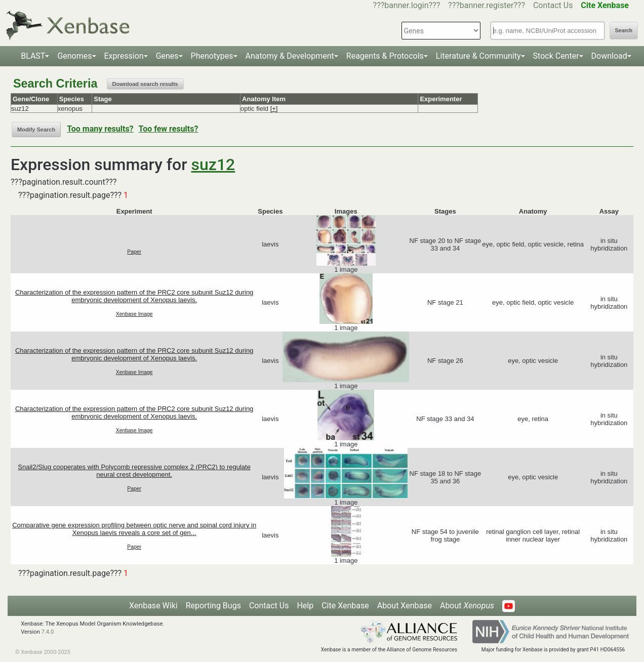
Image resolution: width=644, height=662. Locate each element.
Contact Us (553, 5)
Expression (124, 56)
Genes (167, 56)
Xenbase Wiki (153, 606)
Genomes (74, 56)
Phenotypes (212, 56)
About (467, 606)
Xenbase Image (134, 314)
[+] (274, 109)
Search (624, 31)
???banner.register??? (487, 5)
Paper (134, 252)
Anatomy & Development (290, 56)
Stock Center (556, 56)
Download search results (145, 84)
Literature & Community (478, 56)
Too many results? (100, 129)
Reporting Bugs (213, 606)
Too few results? (169, 129)
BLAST (33, 56)
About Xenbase (405, 606)
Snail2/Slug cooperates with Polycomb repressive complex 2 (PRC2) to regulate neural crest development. (134, 471)
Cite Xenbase (345, 606)
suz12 (213, 164)
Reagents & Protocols (385, 56)
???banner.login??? (407, 5)
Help (305, 606)
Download (609, 56)
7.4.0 (48, 632)
